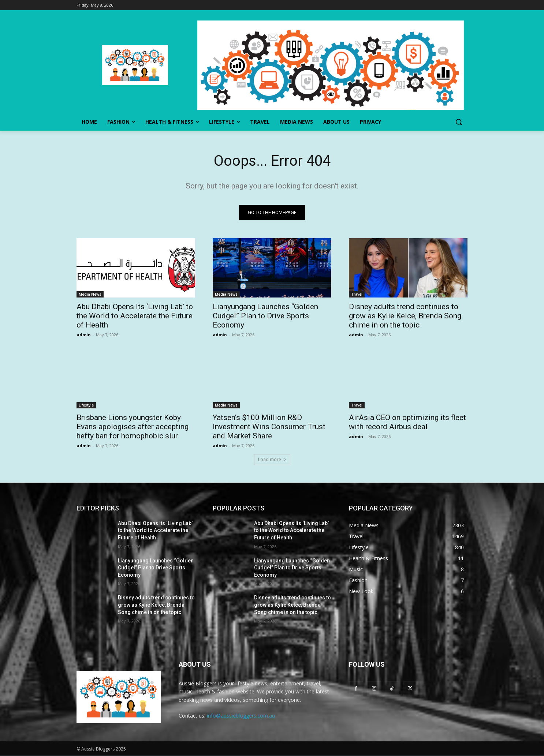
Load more (272, 459)
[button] (459, 122)
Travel (357, 294)
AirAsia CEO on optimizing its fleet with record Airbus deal (407, 422)
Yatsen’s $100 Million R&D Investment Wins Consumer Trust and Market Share (269, 427)
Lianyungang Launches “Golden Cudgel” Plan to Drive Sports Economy (265, 316)
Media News (90, 294)
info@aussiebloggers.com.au (241, 716)
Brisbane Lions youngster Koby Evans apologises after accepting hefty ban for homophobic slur (133, 427)
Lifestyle (86, 405)
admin (84, 335)
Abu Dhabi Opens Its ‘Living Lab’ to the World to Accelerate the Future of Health (135, 316)
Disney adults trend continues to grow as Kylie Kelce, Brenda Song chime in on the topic (405, 316)
